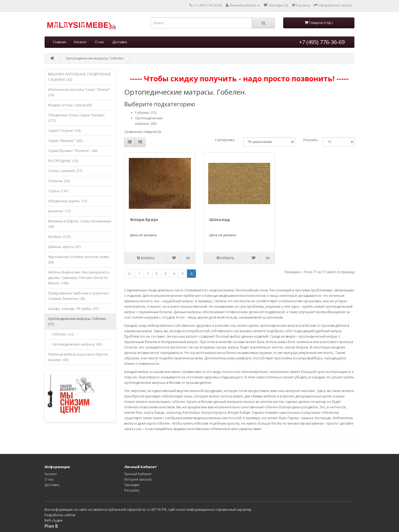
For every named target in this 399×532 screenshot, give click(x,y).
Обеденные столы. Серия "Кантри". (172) (77, 118)
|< (130, 274)
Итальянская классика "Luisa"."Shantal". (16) (80, 92)
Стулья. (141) (58, 191)
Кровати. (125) (59, 237)
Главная (60, 42)
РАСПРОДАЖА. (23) (63, 161)
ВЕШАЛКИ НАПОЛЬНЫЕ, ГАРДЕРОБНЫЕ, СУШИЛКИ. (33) (80, 77)
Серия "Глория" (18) (64, 131)
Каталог (80, 42)
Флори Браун (144, 219)
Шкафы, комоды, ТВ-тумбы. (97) (73, 309)
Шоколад (220, 219)
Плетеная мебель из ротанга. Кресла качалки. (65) (78, 357)
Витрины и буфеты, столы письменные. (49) (80, 224)
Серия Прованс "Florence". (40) (73, 151)
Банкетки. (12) (59, 211)
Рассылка (132, 490)
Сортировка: (225, 140)
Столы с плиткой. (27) (65, 171)
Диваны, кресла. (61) (65, 247)
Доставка (120, 42)
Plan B (51, 526)
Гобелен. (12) (146, 113)
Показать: (309, 140)
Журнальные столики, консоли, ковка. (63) (79, 259)
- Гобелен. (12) (61, 334)
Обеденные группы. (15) (68, 201)
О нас (99, 42)
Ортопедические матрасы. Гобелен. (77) (77, 321)
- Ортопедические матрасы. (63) (75, 344)
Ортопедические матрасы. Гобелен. (95, 58)
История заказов (138, 479)
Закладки (132, 485)
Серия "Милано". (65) (65, 141)
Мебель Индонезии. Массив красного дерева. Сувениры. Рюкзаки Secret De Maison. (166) (79, 278)
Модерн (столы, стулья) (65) (70, 105)
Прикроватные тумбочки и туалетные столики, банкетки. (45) (78, 296)
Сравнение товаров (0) (143, 132)
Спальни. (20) (59, 181)
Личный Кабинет (138, 474)
